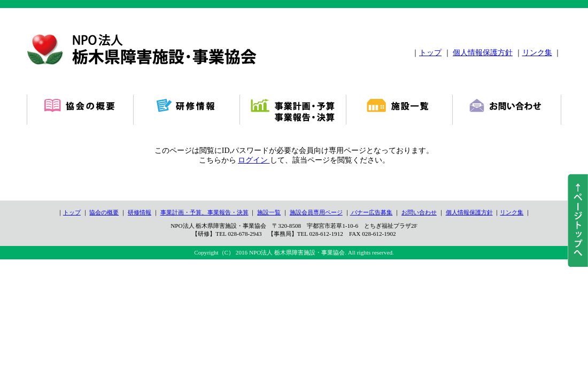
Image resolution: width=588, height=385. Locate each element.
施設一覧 (269, 212)
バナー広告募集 (372, 212)
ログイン (254, 160)
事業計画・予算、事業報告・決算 (204, 212)
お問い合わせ (419, 212)
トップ (430, 53)
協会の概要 (104, 212)
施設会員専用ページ (316, 212)
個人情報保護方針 (483, 53)
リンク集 (537, 53)
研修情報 (140, 212)
